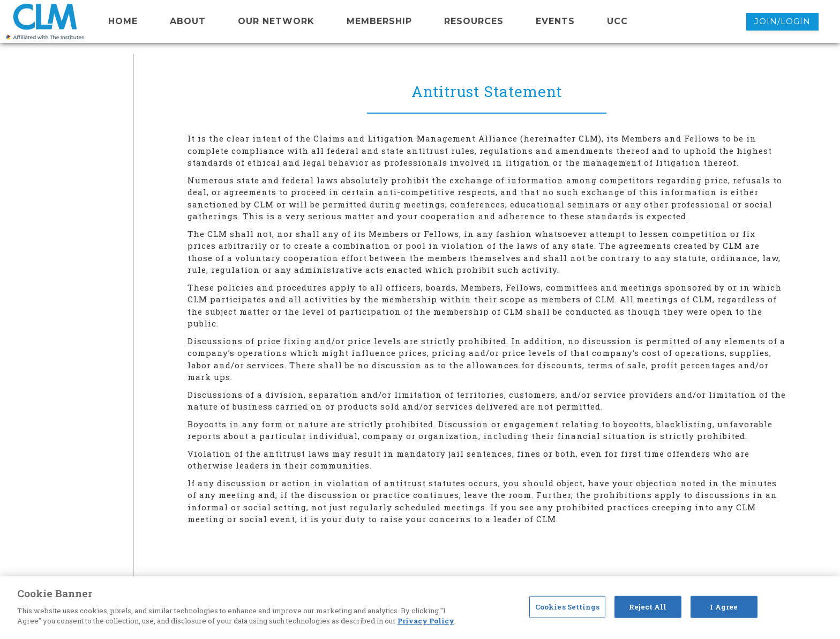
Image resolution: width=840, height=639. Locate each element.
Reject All (648, 606)
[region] (420, 608)
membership (379, 21)
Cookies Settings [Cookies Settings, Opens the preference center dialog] (567, 606)
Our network (276, 21)
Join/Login (782, 21)
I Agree (724, 606)
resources (474, 21)
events (555, 21)
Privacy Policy (426, 621)
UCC (617, 21)
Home (123, 21)
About (188, 21)
